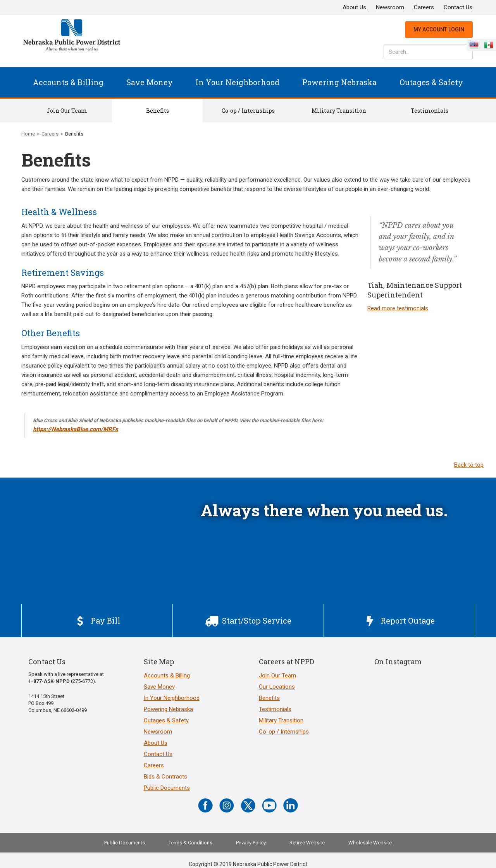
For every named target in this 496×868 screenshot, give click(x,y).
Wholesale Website (370, 843)
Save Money (150, 82)
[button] (68, 82)
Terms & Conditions (190, 843)
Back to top (469, 465)
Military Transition (339, 111)
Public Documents (167, 788)
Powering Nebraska (339, 82)
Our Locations (277, 687)
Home (28, 134)
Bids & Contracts (165, 777)
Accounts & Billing (68, 82)
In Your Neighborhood (238, 82)
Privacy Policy (251, 843)
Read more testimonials (398, 308)
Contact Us (458, 7)
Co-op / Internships (248, 111)
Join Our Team (67, 111)
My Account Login (439, 29)
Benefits (158, 111)
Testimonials (430, 111)
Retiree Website (307, 843)
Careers (424, 7)
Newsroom (390, 7)
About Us (354, 7)
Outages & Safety (431, 82)
